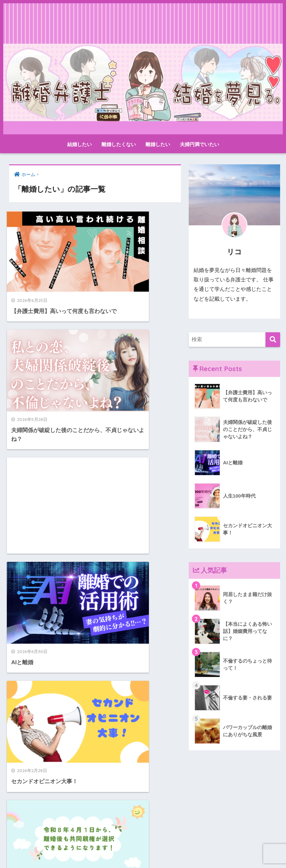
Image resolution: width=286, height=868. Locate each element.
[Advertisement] (50, 351)
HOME (143, 837)
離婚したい (158, 144)
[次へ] (127, 793)
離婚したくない (119, 144)
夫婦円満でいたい (199, 144)
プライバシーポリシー (162, 851)
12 (108, 793)
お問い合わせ (117, 851)
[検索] (273, 340)
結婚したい (79, 144)
